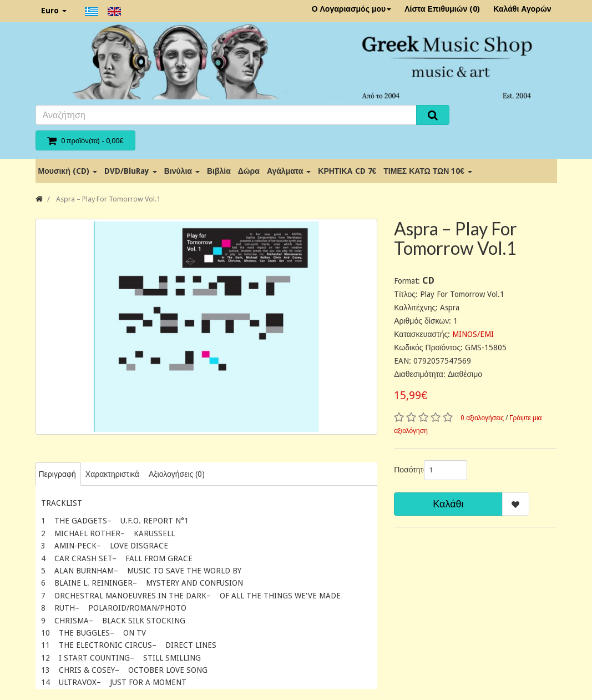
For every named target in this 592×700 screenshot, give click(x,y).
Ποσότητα (405, 470)
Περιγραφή (57, 474)
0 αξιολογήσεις (482, 418)
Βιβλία (219, 171)
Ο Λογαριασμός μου (352, 9)
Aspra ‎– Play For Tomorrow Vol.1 (107, 199)
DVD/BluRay (131, 171)
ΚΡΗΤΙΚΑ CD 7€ (347, 171)
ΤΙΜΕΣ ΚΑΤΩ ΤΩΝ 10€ (428, 171)
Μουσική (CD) (68, 171)
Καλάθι (448, 504)
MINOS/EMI (473, 334)
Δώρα (249, 171)
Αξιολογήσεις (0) (177, 474)
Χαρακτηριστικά (112, 474)
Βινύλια (182, 171)
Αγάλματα (289, 171)
